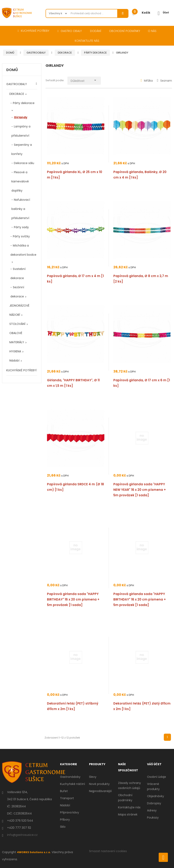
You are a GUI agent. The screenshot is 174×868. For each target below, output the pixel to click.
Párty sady (21, 227)
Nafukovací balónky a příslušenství (21, 209)
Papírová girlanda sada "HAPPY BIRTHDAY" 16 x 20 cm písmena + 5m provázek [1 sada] (73, 599)
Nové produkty (99, 784)
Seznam (164, 81)
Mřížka (147, 81)
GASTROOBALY (17, 84)
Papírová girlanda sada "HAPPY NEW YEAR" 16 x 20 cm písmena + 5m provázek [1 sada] (140, 490)
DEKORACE (17, 94)
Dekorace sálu (24, 163)
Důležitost (88, 80)
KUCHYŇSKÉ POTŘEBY (21, 370)
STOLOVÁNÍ (17, 324)
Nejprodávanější (100, 791)
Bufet (64, 791)
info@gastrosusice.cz (22, 835)
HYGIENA (15, 351)
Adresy (152, 810)
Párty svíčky (21, 236)
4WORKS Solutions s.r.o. (35, 852)
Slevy (93, 777)
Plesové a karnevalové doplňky (20, 181)
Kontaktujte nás (129, 807)
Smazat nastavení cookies (108, 851)
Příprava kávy (70, 812)
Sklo (63, 827)
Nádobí (14, 361)
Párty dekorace (24, 103)
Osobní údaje (157, 777)
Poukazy (153, 818)
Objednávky (156, 796)
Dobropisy (154, 803)
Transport (67, 798)
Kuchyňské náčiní (72, 784)
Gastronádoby (70, 777)
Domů (12, 70)
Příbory (65, 820)
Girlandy (21, 117)
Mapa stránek (128, 814)
